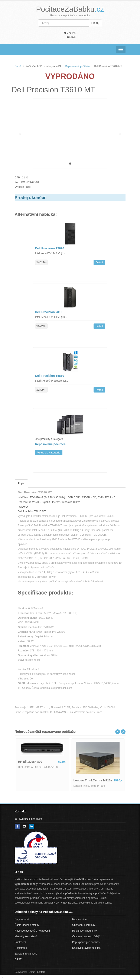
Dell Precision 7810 (49, 312)
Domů (18, 66)
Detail (99, 262)
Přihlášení (20, 942)
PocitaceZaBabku (70, 9)
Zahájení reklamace (26, 954)
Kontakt (41, 972)
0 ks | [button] (70, 33)
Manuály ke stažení (26, 936)
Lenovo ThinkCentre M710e (93, 780)
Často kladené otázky (27, 925)
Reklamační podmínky (85, 931)
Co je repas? (22, 919)
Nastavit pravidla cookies (86, 948)
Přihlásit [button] (71, 37)
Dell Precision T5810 (50, 376)
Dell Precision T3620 (50, 248)
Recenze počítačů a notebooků (32, 931)
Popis (21, 483)
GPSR (18, 959)
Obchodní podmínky (84, 925)
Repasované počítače (77, 66)
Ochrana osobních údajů (86, 936)
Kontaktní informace (31, 819)
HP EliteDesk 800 (30, 762)
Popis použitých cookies (86, 942)
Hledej (95, 23)
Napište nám (79, 919)
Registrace (21, 948)
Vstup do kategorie (49, 453)
